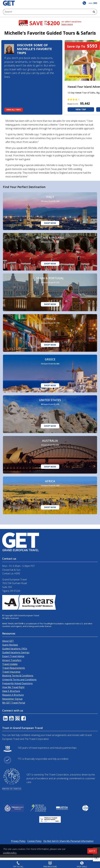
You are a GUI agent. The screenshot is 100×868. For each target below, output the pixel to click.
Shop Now (50, 223)
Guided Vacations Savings (16, 652)
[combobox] (47, 12)
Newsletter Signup (12, 699)
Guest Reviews (10, 645)
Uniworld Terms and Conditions (19, 680)
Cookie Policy (34, 841)
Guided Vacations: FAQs (15, 649)
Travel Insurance (11, 672)
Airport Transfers (12, 660)
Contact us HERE (11, 573)
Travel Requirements (14, 668)
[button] (96, 858)
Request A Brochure (13, 695)
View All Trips (14, 110)
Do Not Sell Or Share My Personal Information (68, 841)
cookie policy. (10, 853)
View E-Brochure (11, 691)
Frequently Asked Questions (17, 683)
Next (93, 65)
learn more (67, 24)
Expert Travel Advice (13, 656)
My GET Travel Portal (14, 703)
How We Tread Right (13, 687)
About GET (8, 641)
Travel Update (10, 664)
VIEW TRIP (81, 109)
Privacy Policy (18, 841)
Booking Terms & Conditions (18, 676)
